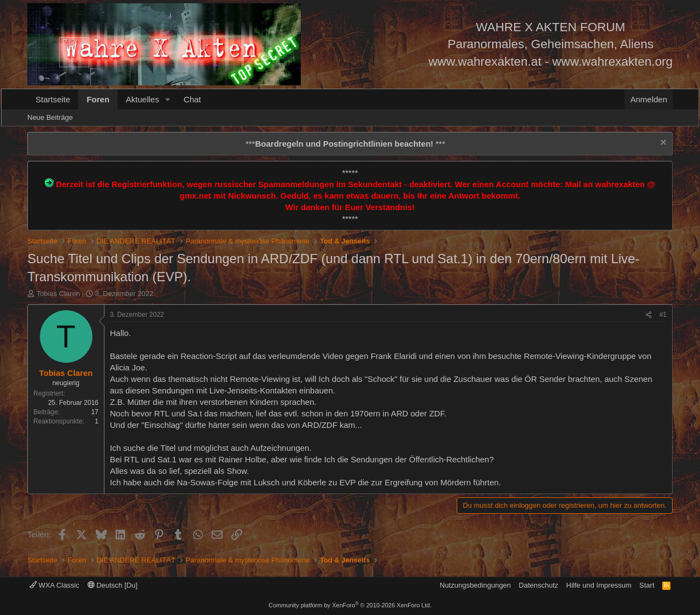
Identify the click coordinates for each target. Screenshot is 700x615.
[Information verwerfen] (662, 144)
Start (647, 585)
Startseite (53, 99)
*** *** (345, 144)
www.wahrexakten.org (612, 62)
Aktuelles (142, 99)
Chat (192, 99)
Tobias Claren (59, 294)
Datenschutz (539, 585)
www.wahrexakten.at (485, 62)
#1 (663, 315)
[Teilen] (649, 315)
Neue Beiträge (50, 117)
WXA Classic (54, 585)
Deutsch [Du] (113, 585)
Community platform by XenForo (350, 605)
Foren (98, 99)
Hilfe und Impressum (599, 585)
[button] (168, 99)
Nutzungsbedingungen (475, 585)
